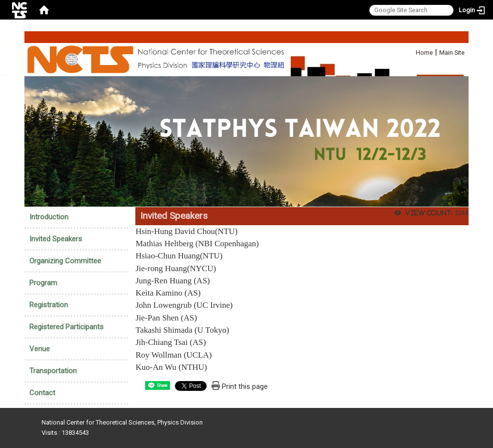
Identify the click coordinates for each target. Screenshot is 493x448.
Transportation (53, 371)
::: (411, 51)
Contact (42, 393)
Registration (49, 305)
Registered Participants (66, 327)
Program (43, 283)
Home (424, 53)
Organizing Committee (65, 261)
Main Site (452, 53)
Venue (40, 349)
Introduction (49, 217)
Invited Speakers (56, 239)
